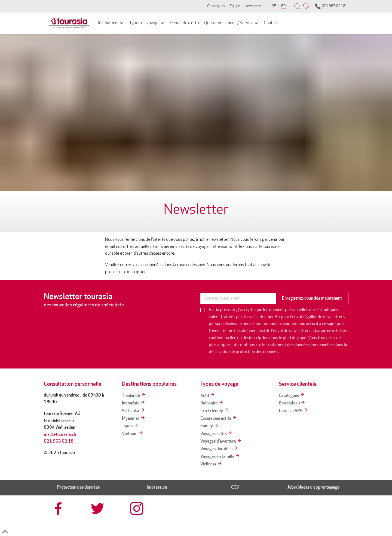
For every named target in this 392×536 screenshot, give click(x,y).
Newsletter (253, 6)
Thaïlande (134, 396)
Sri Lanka (134, 411)
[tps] (333, 519)
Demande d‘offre (185, 23)
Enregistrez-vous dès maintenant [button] (312, 299)
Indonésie (134, 403)
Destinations (110, 23)
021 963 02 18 (330, 6)
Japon (130, 426)
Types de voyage (147, 23)
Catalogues (216, 6)
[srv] (255, 519)
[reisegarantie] (294, 519)
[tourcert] (216, 519)
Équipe (235, 6)
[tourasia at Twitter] (98, 508)
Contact (271, 23)
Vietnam (133, 434)
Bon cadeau (292, 403)
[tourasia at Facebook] (59, 508)
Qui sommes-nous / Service (231, 23)
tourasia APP (293, 411)
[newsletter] (238, 299)
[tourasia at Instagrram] (137, 508)
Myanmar (134, 419)
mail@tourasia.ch (60, 435)
